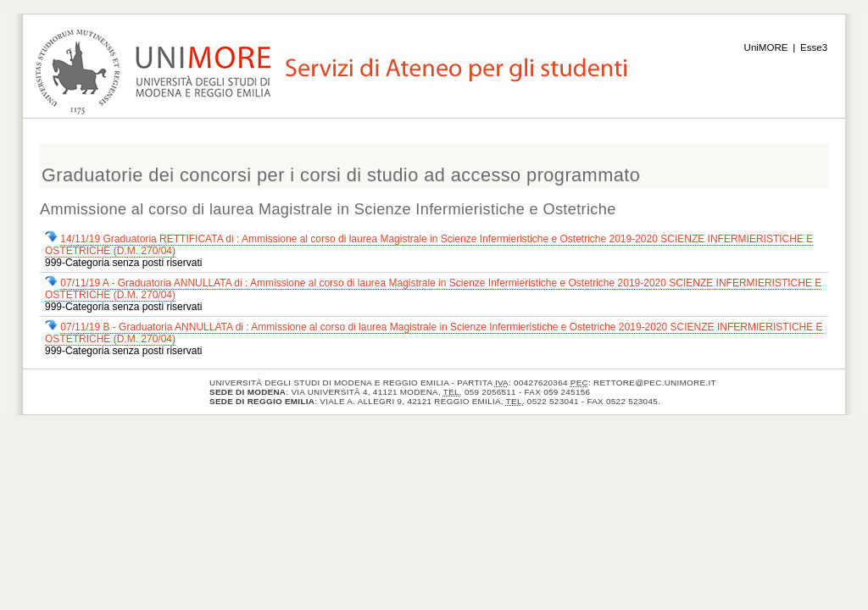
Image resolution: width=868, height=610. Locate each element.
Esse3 (814, 47)
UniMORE (766, 47)
